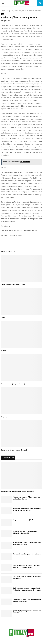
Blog (3, 14)
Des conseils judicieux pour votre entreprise (27, 554)
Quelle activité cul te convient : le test (13, 284)
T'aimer (4, 351)
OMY (3, 318)
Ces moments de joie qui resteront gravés (15, 384)
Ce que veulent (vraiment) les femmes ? (26, 520)
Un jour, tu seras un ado (9, 417)
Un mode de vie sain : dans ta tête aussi (14, 450)
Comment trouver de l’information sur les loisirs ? (18, 491)
